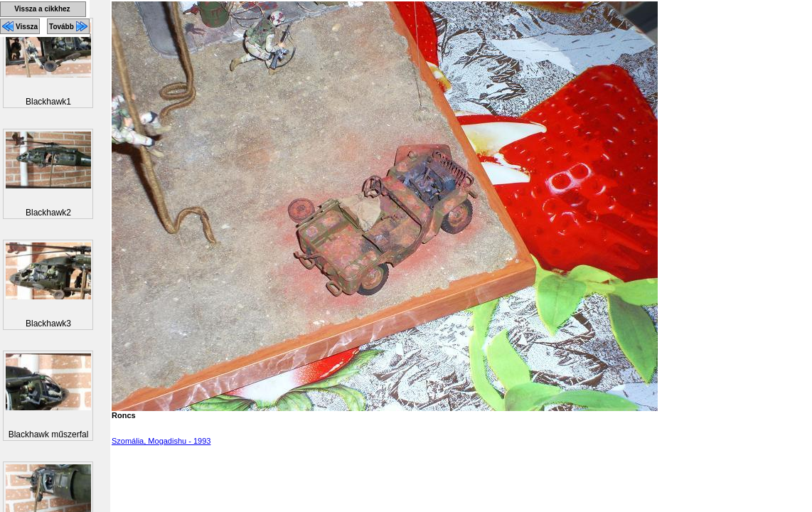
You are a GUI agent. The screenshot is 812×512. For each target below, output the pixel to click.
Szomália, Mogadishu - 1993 (161, 441)
